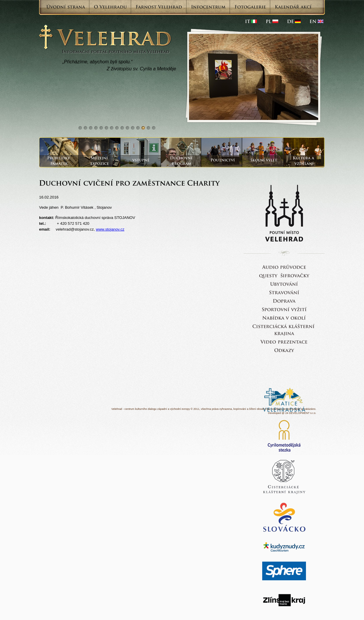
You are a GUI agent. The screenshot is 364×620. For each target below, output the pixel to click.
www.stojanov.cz (110, 229)
